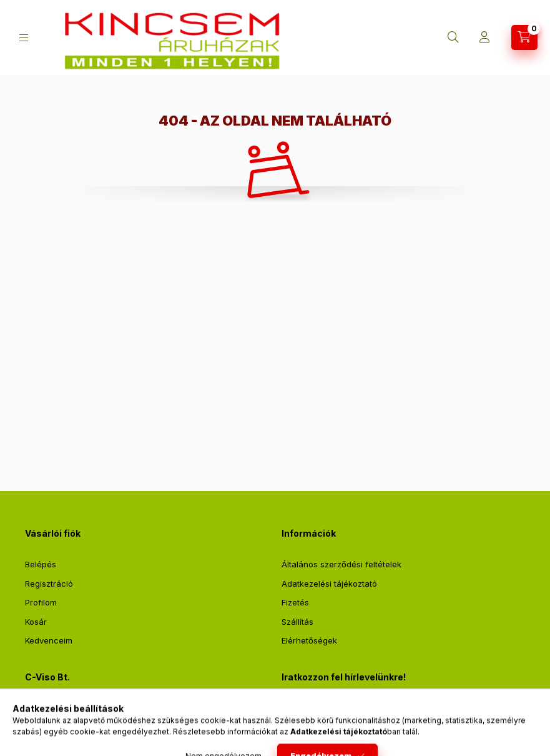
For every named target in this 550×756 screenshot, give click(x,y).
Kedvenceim (49, 640)
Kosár (36, 622)
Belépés (41, 564)
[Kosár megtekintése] (524, 37)
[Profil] (484, 37)
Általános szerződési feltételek (341, 564)
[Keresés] (453, 37)
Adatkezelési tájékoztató (329, 584)
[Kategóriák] (24, 38)
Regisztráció (49, 584)
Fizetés (295, 602)
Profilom (41, 602)
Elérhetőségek (309, 640)
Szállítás (297, 622)
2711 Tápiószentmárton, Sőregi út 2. (109, 709)
